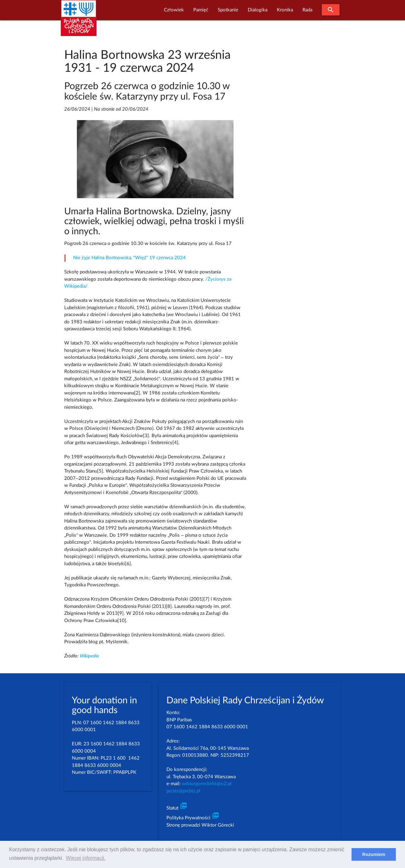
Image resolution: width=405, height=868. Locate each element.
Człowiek (174, 10)
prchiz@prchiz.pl (183, 791)
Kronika (285, 10)
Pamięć (201, 10)
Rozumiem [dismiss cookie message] (374, 854)
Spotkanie (228, 10)
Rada (307, 10)
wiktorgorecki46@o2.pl (207, 784)
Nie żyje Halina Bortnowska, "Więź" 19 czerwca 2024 (129, 258)
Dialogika (258, 10)
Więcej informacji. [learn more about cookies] (86, 858)
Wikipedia (89, 656)
